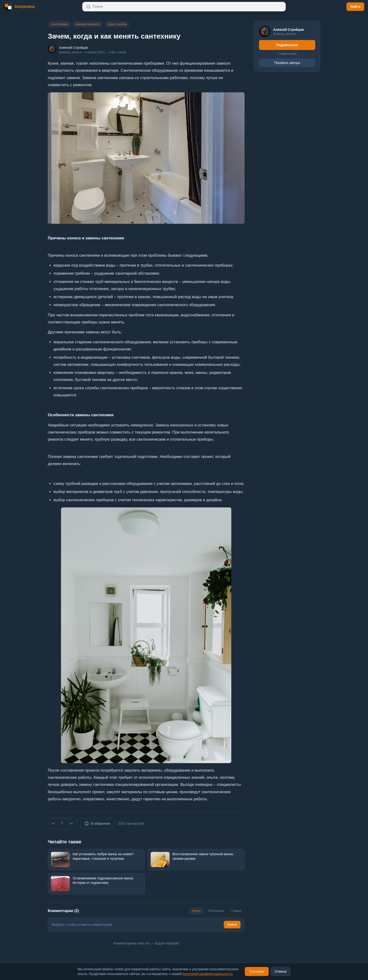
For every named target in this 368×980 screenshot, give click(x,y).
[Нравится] (53, 823)
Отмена (280, 971)
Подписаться (287, 45)
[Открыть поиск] (184, 7)
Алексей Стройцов (73, 48)
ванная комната (88, 24)
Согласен (257, 971)
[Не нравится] (71, 823)
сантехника (59, 24)
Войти (355, 7)
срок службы (117, 24)
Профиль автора (287, 63)
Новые (196, 911)
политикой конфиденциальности (207, 974)
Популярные (216, 911)
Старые (236, 911)
